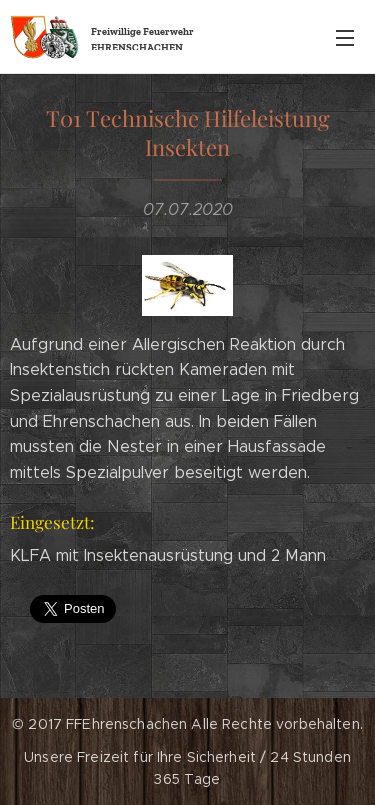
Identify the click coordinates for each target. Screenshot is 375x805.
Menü (345, 38)
